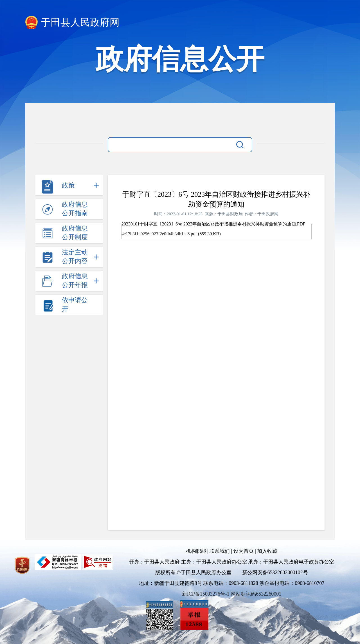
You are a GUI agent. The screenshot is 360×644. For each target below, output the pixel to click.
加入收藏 (267, 551)
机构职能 (196, 551)
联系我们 (220, 551)
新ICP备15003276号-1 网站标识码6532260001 (232, 594)
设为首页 (244, 551)
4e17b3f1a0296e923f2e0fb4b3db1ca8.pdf (159, 234)
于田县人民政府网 (80, 22)
